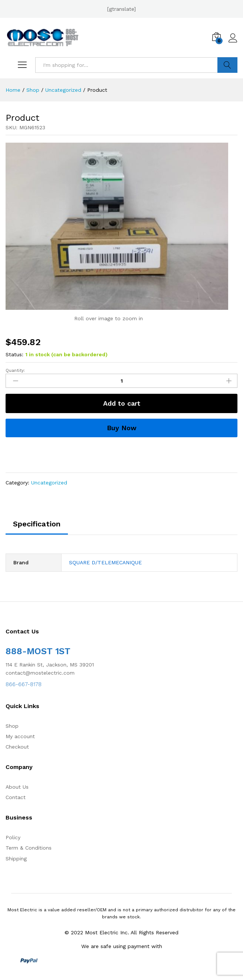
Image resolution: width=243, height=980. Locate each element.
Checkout (17, 747)
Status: (14, 354)
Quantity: (15, 370)
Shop (12, 726)
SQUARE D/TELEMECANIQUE (105, 562)
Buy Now (122, 428)
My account (20, 736)
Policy (13, 837)
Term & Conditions (29, 848)
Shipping (16, 859)
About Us (17, 787)
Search (227, 65)
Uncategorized (49, 483)
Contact (16, 797)
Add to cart (122, 403)
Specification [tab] (37, 524)
